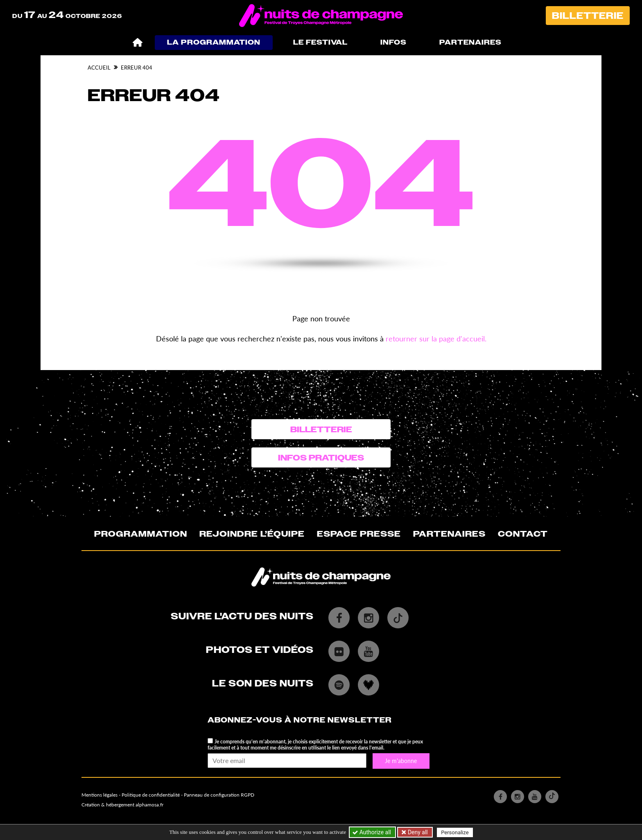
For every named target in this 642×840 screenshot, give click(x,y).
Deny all (417, 832)
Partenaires (449, 534)
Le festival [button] (320, 42)
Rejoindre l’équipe (252, 534)
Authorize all (372, 832)
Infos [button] (393, 42)
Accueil (99, 68)
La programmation (214, 42)
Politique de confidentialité (151, 795)
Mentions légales (99, 795)
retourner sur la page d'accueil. (436, 339)
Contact (523, 534)
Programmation (141, 534)
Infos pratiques (321, 458)
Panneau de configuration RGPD (219, 795)
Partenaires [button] (470, 42)
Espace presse (359, 534)
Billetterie (588, 16)
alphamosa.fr (149, 805)
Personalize (455, 832)
